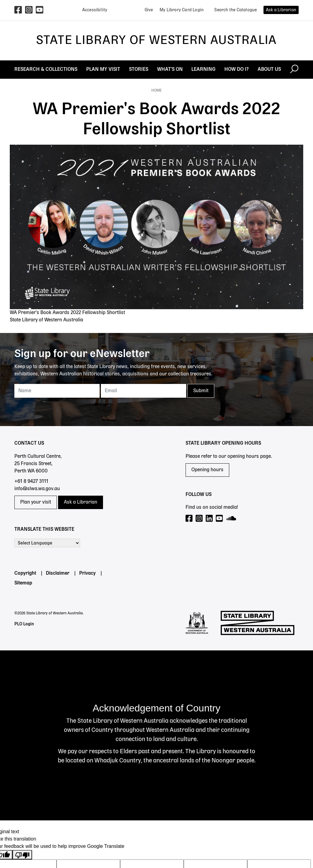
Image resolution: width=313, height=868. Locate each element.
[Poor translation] (22, 855)
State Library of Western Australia (156, 41)
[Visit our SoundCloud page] (232, 519)
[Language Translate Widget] (47, 543)
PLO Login (24, 624)
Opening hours (207, 470)
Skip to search (0, 0)
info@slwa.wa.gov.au (37, 489)
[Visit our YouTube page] (220, 519)
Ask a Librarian (81, 502)
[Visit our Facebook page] (189, 519)
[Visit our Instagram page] (199, 519)
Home (156, 91)
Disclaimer (58, 573)
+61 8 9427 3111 (31, 482)
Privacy (87, 573)
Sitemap (23, 583)
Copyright (25, 573)
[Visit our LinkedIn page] (210, 519)
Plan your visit (36, 502)
